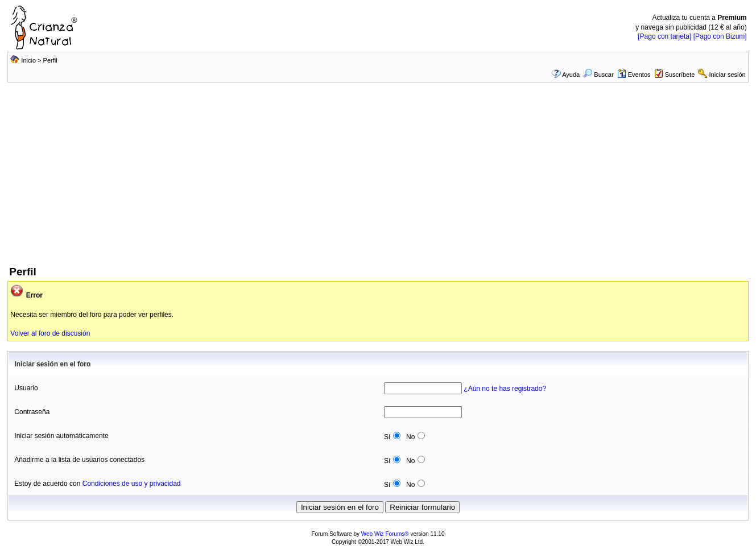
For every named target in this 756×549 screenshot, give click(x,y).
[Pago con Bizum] (720, 36)
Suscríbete (680, 75)
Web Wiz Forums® (385, 534)
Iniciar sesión (728, 75)
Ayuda (571, 75)
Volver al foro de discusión (50, 333)
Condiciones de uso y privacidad (132, 484)
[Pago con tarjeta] (664, 36)
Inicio (28, 60)
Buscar (598, 75)
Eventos (634, 75)
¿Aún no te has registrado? (505, 389)
